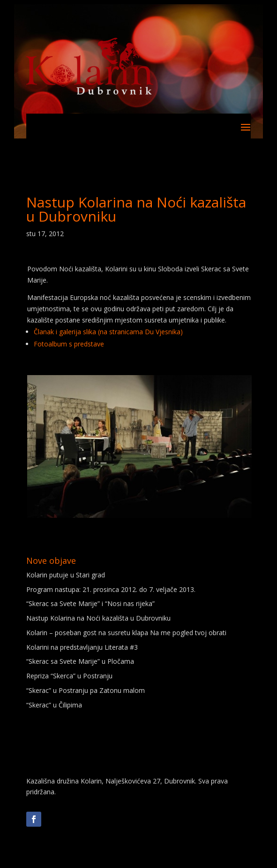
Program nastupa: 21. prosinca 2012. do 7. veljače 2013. (111, 589)
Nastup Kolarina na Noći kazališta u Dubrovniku (98, 618)
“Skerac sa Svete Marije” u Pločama (80, 661)
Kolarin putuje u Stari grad (66, 575)
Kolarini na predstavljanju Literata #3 (82, 647)
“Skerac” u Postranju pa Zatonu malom (86, 690)
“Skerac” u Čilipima (54, 705)
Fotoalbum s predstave (69, 344)
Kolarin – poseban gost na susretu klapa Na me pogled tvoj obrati (126, 633)
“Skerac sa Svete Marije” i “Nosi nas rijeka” (90, 603)
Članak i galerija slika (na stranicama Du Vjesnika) (108, 332)
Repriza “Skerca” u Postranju (69, 676)
